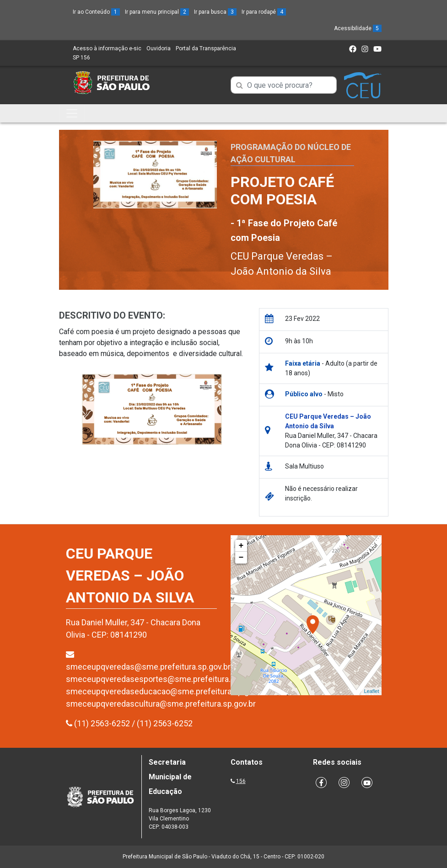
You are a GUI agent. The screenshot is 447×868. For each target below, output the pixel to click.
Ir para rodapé (264, 12)
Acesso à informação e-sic (107, 48)
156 (241, 781)
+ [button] (241, 546)
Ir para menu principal (157, 12)
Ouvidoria (159, 48)
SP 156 (81, 58)
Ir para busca (215, 12)
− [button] (241, 558)
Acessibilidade (358, 28)
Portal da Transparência (206, 48)
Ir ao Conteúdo (96, 12)
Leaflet (371, 691)
